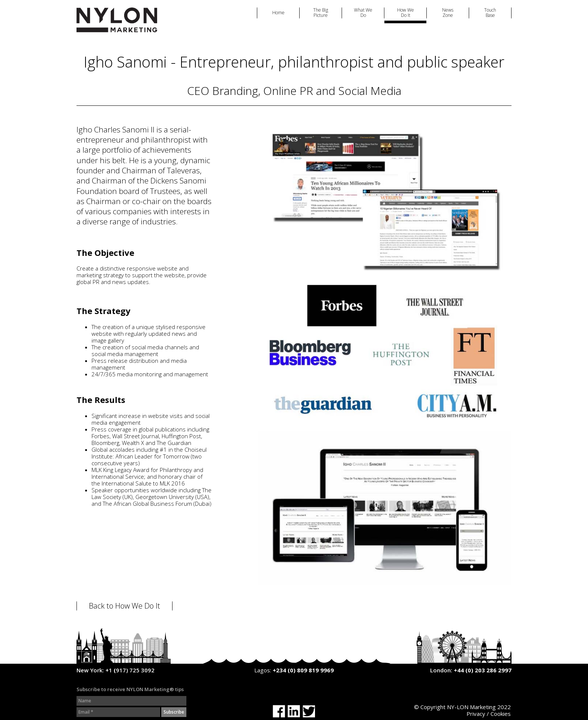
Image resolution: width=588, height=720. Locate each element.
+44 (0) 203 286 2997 (483, 670)
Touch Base (490, 13)
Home (278, 13)
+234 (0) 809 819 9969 (303, 670)
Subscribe (174, 712)
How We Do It (406, 13)
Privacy (476, 714)
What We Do (363, 13)
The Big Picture (321, 13)
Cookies (501, 714)
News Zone (448, 13)
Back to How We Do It (124, 606)
